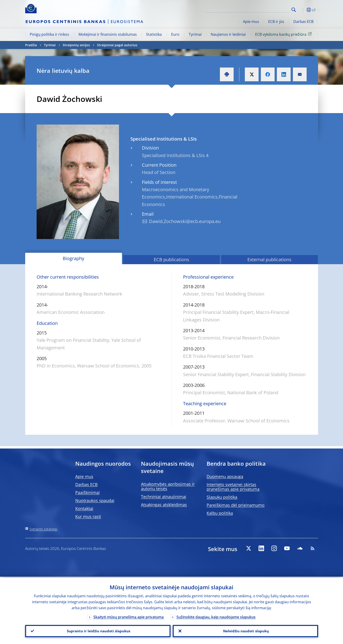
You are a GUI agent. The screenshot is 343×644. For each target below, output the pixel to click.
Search (294, 10)
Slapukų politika (222, 497)
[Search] (267, 9)
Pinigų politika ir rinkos (49, 34)
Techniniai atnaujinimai (164, 497)
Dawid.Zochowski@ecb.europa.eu (185, 221)
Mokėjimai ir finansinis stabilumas (108, 34)
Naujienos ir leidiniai (228, 34)
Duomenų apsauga (225, 476)
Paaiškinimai (88, 492)
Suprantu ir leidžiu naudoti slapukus (98, 630)
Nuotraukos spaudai (95, 500)
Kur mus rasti (88, 516)
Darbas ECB (303, 22)
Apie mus (251, 22)
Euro (175, 34)
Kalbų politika (220, 513)
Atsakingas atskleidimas (164, 505)
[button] (302, 10)
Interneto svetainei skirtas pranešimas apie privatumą (233, 487)
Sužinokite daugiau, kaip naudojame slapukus (216, 616)
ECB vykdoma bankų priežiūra (284, 34)
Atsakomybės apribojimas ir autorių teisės (168, 486)
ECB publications (171, 260)
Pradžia (31, 45)
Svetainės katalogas (43, 529)
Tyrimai (195, 34)
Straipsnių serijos (76, 45)
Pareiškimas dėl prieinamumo (236, 505)
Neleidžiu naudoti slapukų (245, 630)
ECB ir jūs (276, 22)
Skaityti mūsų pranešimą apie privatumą (128, 616)
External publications (269, 260)
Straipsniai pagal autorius (117, 45)
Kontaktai (84, 508)
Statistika (154, 34)
